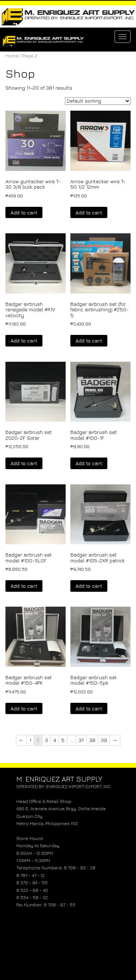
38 (92, 740)
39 (104, 740)
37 (81, 740)
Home (12, 56)
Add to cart (24, 212)
